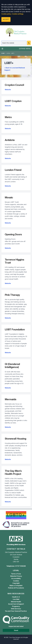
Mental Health (16, 602)
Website (8, 90)
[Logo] (16, 32)
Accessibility (16, 578)
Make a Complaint (16, 586)
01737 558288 (20, 566)
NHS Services (16, 609)
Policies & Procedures (16, 588)
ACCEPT (6, 19)
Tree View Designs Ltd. (16, 637)
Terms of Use (16, 574)
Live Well (16, 599)
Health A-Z (16, 597)
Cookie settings (18, 14)
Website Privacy (16, 576)
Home (3, 53)
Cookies (16, 581)
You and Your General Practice (16, 611)
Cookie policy (6, 14)
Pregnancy (16, 606)
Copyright (16, 583)
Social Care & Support (16, 604)
